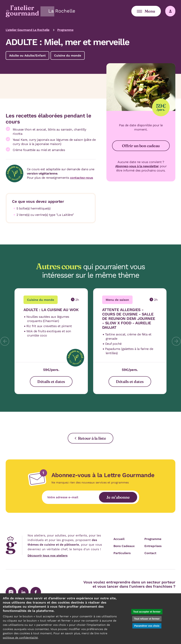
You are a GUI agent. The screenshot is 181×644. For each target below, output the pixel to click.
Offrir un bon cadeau (141, 146)
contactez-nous (81, 178)
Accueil (119, 539)
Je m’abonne (119, 497)
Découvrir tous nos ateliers (48, 556)
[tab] (54, 341)
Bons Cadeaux (124, 546)
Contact (150, 553)
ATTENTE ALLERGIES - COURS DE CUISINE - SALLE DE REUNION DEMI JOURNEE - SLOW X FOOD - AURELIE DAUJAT (129, 319)
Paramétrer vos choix (147, 626)
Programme (65, 30)
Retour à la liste (92, 438)
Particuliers (122, 553)
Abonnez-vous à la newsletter (137, 166)
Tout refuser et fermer (147, 619)
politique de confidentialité (22, 638)
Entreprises (153, 546)
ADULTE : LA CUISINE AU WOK (51, 310)
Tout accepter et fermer (147, 612)
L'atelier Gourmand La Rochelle (28, 30)
